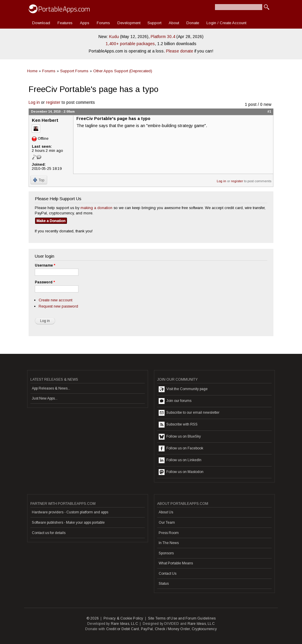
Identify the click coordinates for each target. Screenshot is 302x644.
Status (164, 584)
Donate (193, 23)
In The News (169, 543)
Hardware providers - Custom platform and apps (70, 512)
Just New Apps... (45, 398)
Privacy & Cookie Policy (123, 618)
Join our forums (175, 401)
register (53, 102)
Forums (103, 23)
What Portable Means (176, 563)
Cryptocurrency (204, 629)
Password (45, 282)
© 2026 (93, 618)
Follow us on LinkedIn (180, 460)
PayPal (147, 629)
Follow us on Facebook (181, 448)
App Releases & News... (51, 388)
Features (65, 23)
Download (41, 23)
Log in (34, 102)
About (174, 23)
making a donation (96, 208)
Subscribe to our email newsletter (189, 413)
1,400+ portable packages (130, 44)
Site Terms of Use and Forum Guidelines (182, 618)
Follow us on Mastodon (181, 472)
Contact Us (168, 574)
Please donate (180, 51)
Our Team (167, 523)
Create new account (55, 300)
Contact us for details (49, 533)
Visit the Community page (183, 389)
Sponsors (166, 553)
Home (32, 71)
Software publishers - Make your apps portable (68, 523)
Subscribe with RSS (178, 425)
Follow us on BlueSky (180, 437)
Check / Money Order (172, 629)
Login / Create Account (226, 23)
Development (129, 23)
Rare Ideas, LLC (124, 624)
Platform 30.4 (163, 37)
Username (45, 265)
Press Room (169, 533)
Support (154, 23)
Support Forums (74, 71)
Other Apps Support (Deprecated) (123, 71)
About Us (166, 512)
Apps (85, 23)
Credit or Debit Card (123, 629)
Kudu (114, 37)
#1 (269, 111)
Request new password (58, 306)
